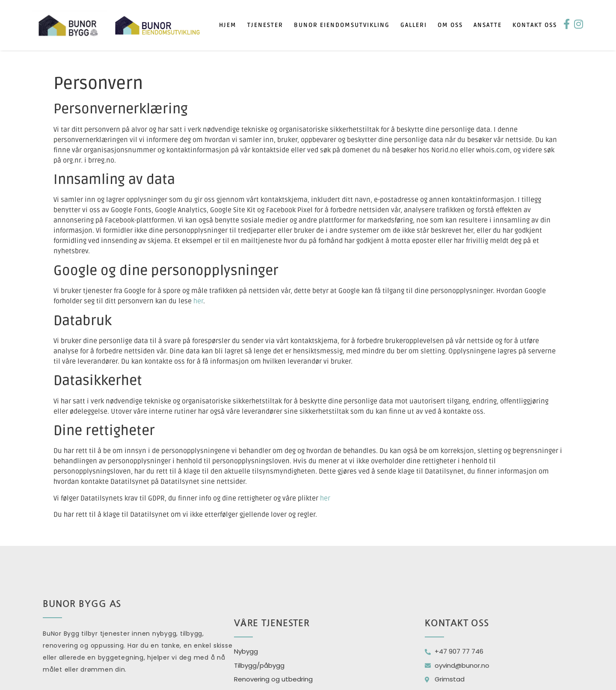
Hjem (228, 25)
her (198, 301)
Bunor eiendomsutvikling (342, 25)
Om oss (450, 25)
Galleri (414, 25)
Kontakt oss (535, 25)
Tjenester (265, 25)
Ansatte (488, 25)
